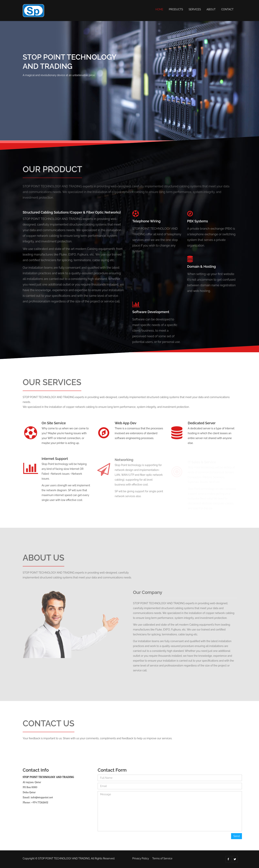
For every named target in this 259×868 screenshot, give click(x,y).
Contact (227, 9)
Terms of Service (162, 858)
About (211, 9)
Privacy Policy (141, 858)
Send (237, 836)
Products (176, 9)
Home (159, 9)
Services (195, 9)
